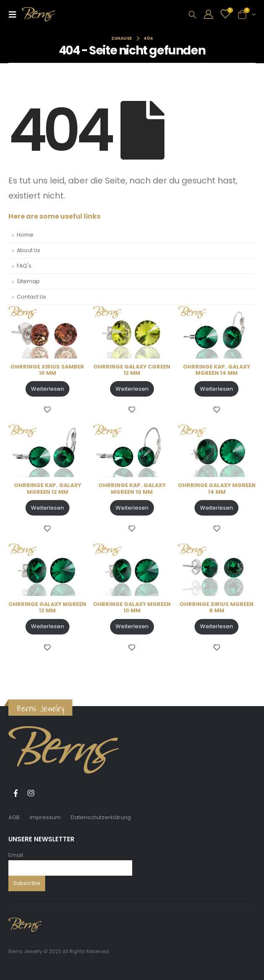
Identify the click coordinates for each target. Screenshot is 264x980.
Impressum (45, 817)
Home (25, 235)
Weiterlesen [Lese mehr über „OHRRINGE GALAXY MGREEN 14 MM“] (217, 508)
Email (16, 855)
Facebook (15, 793)
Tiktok (46, 793)
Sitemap (28, 281)
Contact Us (31, 297)
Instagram (31, 793)
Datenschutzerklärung (101, 817)
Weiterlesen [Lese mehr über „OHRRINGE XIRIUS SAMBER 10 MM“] (47, 389)
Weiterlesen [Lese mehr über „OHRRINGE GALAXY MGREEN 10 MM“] (132, 626)
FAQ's (24, 266)
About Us (28, 250)
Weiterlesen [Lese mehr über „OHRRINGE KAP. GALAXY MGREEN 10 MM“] (132, 508)
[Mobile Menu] (15, 14)
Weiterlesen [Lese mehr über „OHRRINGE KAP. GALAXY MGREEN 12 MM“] (47, 508)
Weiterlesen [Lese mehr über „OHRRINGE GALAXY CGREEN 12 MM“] (132, 389)
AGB (14, 817)
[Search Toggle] (192, 15)
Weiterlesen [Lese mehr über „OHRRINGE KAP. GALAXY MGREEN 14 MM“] (217, 389)
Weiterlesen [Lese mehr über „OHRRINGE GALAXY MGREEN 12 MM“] (47, 626)
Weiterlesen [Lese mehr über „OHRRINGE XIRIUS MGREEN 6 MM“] (217, 626)
